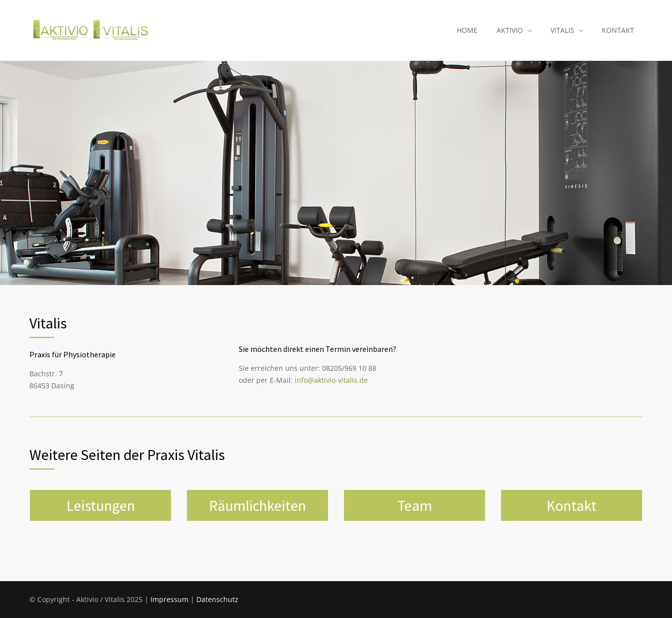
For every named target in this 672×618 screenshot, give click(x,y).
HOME (467, 30)
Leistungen (101, 505)
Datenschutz (217, 599)
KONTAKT (618, 30)
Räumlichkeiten (257, 505)
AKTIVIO (510, 30)
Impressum (169, 599)
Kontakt (572, 505)
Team (415, 505)
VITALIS (562, 30)
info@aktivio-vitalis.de (331, 380)
